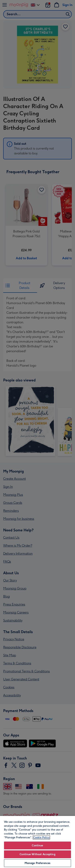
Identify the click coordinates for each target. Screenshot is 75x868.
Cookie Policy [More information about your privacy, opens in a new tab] (41, 837)
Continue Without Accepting (37, 854)
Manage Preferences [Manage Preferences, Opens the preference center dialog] (37, 863)
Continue (37, 845)
